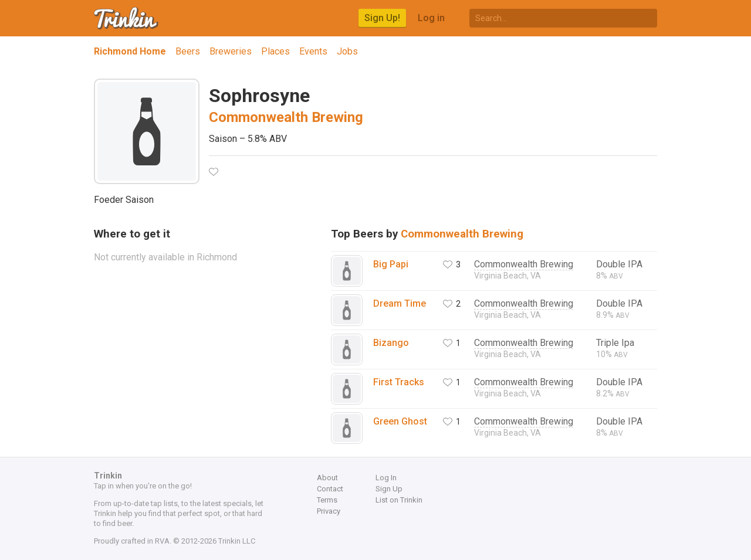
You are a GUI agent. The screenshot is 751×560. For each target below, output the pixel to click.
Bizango (391, 343)
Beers (188, 51)
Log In (386, 478)
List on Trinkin (399, 500)
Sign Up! (382, 18)
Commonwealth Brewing (286, 117)
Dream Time (400, 303)
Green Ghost (400, 421)
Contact (330, 489)
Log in (431, 18)
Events (313, 51)
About (327, 478)
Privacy (329, 511)
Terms (327, 500)
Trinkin (127, 18)
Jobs (347, 51)
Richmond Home (130, 51)
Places (275, 51)
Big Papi (391, 264)
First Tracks (399, 382)
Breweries (231, 51)
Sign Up (389, 489)
